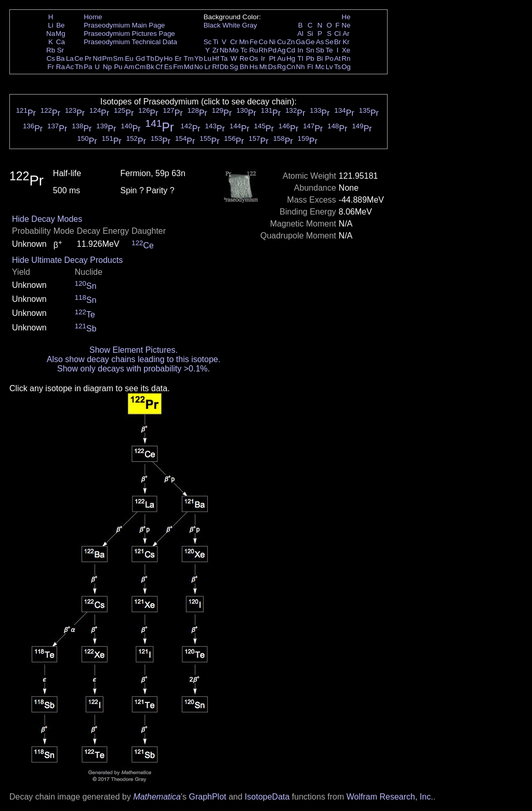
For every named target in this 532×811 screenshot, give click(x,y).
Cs (50, 58)
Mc (320, 67)
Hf (215, 58)
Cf (159, 67)
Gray (250, 25)
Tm (188, 58)
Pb (310, 58)
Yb (198, 58)
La (70, 58)
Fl (310, 67)
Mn (244, 42)
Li (50, 25)
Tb (150, 58)
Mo (234, 50)
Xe (346, 50)
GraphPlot (207, 797)
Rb (51, 50)
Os (254, 58)
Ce (79, 58)
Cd (291, 50)
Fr (51, 67)
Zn (291, 42)
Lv (329, 67)
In (301, 50)
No (199, 67)
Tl (301, 58)
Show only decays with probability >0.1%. (134, 369)
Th (79, 67)
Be (60, 25)
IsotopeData (267, 797)
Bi (320, 58)
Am (129, 67)
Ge (310, 42)
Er (178, 58)
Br (337, 42)
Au (281, 58)
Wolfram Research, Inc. (390, 797)
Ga (300, 42)
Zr (216, 50)
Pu (118, 67)
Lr (208, 67)
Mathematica (157, 797)
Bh (244, 67)
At (337, 58)
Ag (281, 50)
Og (346, 67)
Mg (61, 34)
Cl (337, 34)
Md (189, 67)
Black (212, 25)
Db (224, 67)
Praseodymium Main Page (124, 25)
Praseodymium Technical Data (130, 42)
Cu (281, 42)
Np (107, 67)
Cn (291, 67)
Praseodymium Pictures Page (129, 34)
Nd (97, 58)
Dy (159, 58)
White (231, 25)
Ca (61, 42)
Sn (310, 50)
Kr (346, 42)
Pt (272, 58)
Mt (263, 67)
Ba (60, 58)
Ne (346, 25)
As (320, 42)
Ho (168, 58)
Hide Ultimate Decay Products (67, 260)
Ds (272, 67)
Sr (61, 50)
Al (300, 34)
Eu (129, 58)
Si (310, 34)
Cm (141, 67)
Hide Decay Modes (47, 219)
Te (329, 50)
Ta (224, 58)
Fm (178, 67)
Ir (263, 58)
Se (329, 42)
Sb (320, 50)
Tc (244, 50)
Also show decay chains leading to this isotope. (134, 359)
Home (93, 17)
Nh (301, 67)
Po (329, 58)
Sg (234, 67)
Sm (118, 58)
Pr (88, 58)
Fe (254, 42)
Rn (346, 58)
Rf (215, 67)
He (346, 17)
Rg (281, 67)
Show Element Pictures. (134, 350)
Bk (150, 67)
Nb (224, 50)
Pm (108, 58)
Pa (88, 67)
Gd (140, 58)
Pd (272, 50)
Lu (208, 58)
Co (263, 42)
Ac (70, 67)
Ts (337, 67)
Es (168, 67)
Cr (234, 42)
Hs (254, 67)
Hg (291, 58)
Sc (208, 42)
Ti (216, 42)
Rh (263, 50)
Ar (346, 34)
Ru (254, 50)
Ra (61, 67)
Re (244, 58)
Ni (272, 42)
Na (51, 34)
